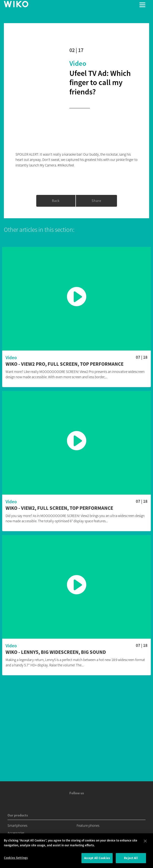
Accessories (16, 833)
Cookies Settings (16, 858)
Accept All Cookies (97, 858)
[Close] (145, 841)
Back (56, 201)
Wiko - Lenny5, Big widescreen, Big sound (56, 652)
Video (78, 63)
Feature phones (88, 825)
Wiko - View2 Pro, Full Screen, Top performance (65, 364)
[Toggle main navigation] (142, 5)
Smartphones (17, 825)
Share (96, 201)
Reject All (131, 858)
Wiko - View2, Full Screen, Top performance (59, 508)
